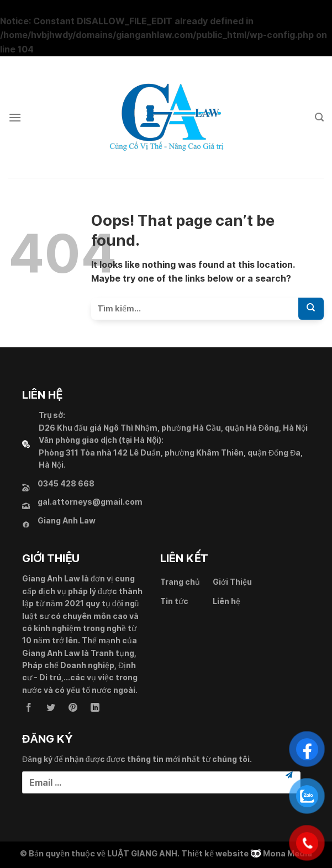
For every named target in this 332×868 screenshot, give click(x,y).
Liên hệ (226, 601)
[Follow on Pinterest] (73, 708)
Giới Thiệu (232, 582)
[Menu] (15, 117)
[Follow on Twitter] (51, 708)
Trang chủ (180, 582)
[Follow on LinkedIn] (95, 708)
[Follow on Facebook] (29, 708)
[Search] (319, 117)
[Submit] (311, 309)
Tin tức (174, 601)
